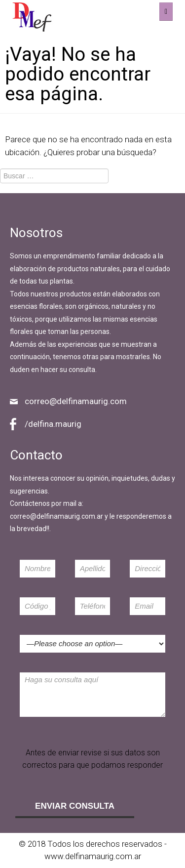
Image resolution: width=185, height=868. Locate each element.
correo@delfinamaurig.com (76, 401)
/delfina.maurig (53, 424)
